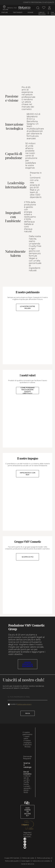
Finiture (5, 13)
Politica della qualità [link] (12, 861)
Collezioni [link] (27, 745)
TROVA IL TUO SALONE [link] (10, 9)
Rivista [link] (28, 747)
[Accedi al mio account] (49, 8)
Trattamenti (18, 13)
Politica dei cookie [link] (28, 858)
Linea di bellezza (42, 13)
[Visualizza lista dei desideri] (44, 8)
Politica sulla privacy (24, 704)
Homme (30, 13)
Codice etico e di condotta (41, 861)
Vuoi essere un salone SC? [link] (28, 812)
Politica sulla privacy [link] (44, 858)
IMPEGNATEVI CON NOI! (28, 474)
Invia (28, 713)
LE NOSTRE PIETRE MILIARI (28, 307)
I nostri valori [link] (27, 737)
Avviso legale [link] (26, 861)
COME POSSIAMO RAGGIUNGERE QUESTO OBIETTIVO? (28, 391)
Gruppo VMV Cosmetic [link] (12, 858)
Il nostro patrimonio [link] (27, 733)
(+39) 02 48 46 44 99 (27, 778)
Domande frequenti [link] (28, 757)
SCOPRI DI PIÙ (28, 557)
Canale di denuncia (28, 864)
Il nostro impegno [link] (28, 742)
